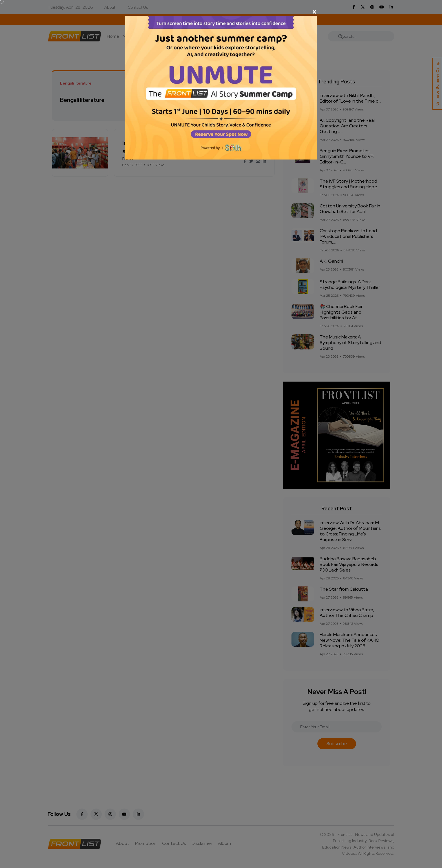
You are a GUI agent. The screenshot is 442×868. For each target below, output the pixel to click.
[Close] (221, 12)
